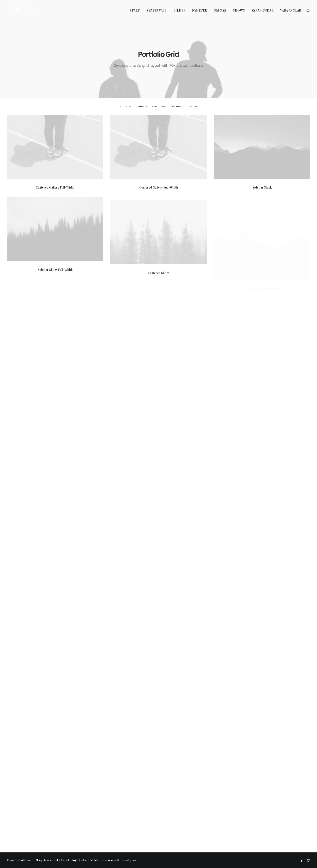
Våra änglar (291, 10)
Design (192, 106)
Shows (239, 10)
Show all (126, 106)
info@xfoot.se (79, 860)
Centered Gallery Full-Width (55, 187)
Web (154, 106)
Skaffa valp (157, 10)
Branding (177, 106)
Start (135, 10)
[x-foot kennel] (18, 11)
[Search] (308, 11)
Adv (164, 106)
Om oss (220, 10)
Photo (142, 106)
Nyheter (200, 10)
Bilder (180, 10)
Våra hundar (263, 10)
